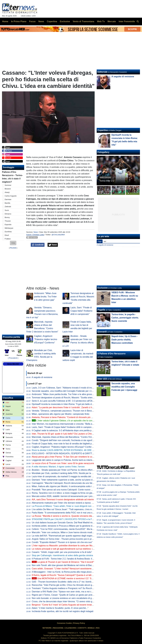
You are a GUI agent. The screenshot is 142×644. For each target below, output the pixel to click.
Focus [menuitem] (32, 21)
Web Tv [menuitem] (101, 21)
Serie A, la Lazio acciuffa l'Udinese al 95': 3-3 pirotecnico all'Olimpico (65, 401)
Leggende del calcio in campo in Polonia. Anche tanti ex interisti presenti (67, 460)
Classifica (8, 398)
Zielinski (8, 207)
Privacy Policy (79, 623)
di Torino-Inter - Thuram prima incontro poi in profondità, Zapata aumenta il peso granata (82, 539)
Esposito (8, 225)
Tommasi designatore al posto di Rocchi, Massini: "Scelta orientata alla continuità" (71, 398)
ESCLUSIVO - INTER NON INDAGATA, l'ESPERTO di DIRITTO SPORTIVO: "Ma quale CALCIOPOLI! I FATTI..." (86, 453)
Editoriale (102, 72)
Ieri (105, 241)
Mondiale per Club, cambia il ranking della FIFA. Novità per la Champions (67, 473)
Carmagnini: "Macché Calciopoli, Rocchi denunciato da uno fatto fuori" (66, 483)
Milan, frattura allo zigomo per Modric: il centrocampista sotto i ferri (64, 486)
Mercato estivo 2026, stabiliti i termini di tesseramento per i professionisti (67, 496)
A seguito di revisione (42, 377)
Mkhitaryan (9, 228)
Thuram (8, 221)
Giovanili (102, 332)
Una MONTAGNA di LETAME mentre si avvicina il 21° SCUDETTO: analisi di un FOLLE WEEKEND (83, 578)
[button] (13, 243)
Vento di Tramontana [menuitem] (83, 21)
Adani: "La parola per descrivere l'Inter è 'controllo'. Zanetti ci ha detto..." (67, 407)
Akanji (7, 192)
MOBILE (91, 628)
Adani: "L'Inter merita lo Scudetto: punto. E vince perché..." (60, 608)
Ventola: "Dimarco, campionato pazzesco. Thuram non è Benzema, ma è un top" (71, 411)
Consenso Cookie (64, 623)
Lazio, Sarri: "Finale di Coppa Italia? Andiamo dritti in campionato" (81, 311)
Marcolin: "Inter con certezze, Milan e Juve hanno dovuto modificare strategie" (69, 532)
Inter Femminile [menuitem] (127, 21)
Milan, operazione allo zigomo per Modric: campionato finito (61, 414)
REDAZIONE (58, 628)
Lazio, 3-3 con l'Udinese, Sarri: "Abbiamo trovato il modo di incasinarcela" (67, 388)
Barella (8, 203)
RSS (98, 628)
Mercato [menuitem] (112, 21)
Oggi (100, 241)
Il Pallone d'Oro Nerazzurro (111, 354)
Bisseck (8, 189)
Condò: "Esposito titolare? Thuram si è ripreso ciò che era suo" (62, 542)
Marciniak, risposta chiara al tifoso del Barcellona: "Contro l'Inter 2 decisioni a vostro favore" (76, 437)
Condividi (38, 245)
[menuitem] (138, 22)
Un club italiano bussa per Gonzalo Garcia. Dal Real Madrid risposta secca (68, 523)
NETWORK (47, 628)
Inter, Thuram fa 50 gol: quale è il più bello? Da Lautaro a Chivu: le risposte (68, 434)
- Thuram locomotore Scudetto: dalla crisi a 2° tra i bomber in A (65, 582)
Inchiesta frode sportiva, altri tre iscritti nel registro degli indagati (63, 611)
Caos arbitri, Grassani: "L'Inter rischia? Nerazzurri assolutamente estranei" (68, 569)
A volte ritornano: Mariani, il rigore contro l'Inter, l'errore (58, 467)
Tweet (53, 245)
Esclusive (103, 288)
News (36, 232)
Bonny (7, 217)
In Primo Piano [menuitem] (19, 21)
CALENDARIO (70, 628)
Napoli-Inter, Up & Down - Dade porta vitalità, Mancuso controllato (125, 340)
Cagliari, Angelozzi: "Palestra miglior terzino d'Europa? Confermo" (46, 339)
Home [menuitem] (5, 21)
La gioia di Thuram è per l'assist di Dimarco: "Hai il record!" (63, 562)
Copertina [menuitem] (52, 21)
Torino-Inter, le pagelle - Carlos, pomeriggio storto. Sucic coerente (125, 318)
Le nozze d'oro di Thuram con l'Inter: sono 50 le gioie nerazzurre (63, 463)
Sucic (7, 210)
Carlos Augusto (11, 196)
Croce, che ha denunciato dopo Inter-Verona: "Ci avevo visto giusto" (65, 601)
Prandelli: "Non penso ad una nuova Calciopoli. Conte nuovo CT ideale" (66, 490)
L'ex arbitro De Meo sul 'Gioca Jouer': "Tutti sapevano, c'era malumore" (66, 509)
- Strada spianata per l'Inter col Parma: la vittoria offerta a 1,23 (66, 470)
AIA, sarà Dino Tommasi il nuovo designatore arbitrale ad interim (63, 500)
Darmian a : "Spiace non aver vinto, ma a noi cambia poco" (68, 592)
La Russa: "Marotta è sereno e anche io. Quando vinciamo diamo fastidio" (68, 516)
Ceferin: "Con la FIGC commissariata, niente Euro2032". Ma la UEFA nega (68, 529)
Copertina (103, 130)
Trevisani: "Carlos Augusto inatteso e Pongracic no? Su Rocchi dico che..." (68, 588)
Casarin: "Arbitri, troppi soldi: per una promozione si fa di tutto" (62, 552)
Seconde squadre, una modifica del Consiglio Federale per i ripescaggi (66, 391)
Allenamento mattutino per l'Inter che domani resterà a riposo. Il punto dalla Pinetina (72, 503)
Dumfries (8, 232)
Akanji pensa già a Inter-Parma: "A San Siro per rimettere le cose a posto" (67, 457)
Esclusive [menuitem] (65, 21)
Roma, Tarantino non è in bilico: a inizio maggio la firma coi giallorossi (65, 493)
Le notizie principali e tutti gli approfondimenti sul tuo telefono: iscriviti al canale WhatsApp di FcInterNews (83, 549)
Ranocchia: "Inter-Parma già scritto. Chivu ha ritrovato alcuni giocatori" (66, 585)
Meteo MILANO (13, 364)
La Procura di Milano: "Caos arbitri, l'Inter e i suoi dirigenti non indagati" (66, 506)
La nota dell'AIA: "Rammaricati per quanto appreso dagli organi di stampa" (68, 536)
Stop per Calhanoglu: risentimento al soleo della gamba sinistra (62, 555)
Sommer (8, 185)
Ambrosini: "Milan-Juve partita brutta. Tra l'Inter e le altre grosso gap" (45, 297)
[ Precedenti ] (13, 358)
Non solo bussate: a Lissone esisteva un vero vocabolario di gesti (63, 598)
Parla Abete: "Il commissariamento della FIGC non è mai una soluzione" (67, 513)
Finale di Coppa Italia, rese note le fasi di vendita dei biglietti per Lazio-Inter (68, 444)
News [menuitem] (41, 21)
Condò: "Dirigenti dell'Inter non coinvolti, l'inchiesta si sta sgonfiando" (65, 440)
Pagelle (101, 310)
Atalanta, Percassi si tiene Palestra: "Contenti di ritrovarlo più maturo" (65, 417)
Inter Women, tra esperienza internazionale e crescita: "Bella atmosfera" (67, 424)
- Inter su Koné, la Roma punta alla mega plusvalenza (65, 572)
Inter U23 (102, 379)
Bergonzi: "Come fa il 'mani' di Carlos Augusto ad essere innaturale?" (65, 605)
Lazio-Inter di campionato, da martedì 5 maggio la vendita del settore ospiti (68, 476)
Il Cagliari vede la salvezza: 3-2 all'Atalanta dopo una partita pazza (64, 430)
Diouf (7, 235)
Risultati (13, 248)
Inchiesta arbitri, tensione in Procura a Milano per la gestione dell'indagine (67, 526)
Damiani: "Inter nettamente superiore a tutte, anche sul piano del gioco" (66, 480)
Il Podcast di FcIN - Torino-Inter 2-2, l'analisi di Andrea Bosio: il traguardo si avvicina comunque (78, 559)
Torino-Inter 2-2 (107, 181)
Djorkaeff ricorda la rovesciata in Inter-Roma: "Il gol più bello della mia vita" (68, 404)
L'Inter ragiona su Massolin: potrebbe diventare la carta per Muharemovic (67, 546)
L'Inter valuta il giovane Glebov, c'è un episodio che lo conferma (65, 421)
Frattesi (8, 239)
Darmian (8, 199)
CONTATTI (82, 628)
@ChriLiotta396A (58, 235)
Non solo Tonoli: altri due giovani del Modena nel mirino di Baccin (63, 565)
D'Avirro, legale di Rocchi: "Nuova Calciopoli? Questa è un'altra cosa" (65, 575)
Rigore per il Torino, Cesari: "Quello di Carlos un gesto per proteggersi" (66, 595)
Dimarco (8, 214)
